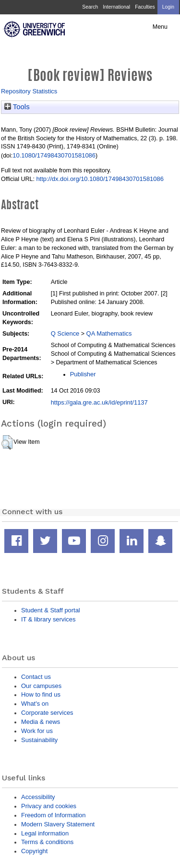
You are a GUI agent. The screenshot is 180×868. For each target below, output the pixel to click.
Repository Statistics (29, 91)
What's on (35, 704)
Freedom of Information (53, 815)
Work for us (37, 731)
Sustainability (39, 740)
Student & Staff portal (51, 610)
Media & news (41, 722)
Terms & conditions (47, 842)
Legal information (45, 833)
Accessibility (38, 797)
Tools (17, 107)
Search (90, 7)
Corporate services (47, 713)
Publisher (83, 374)
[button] (7, 442)
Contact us (36, 677)
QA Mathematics (109, 333)
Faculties (145, 7)
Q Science (65, 333)
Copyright (34, 851)
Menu (160, 27)
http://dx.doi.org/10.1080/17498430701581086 (100, 179)
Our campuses (41, 686)
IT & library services (48, 619)
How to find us (41, 694)
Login (168, 7)
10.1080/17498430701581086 (54, 155)
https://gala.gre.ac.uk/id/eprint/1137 (99, 402)
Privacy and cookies (49, 806)
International (116, 7)
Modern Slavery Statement (58, 824)
